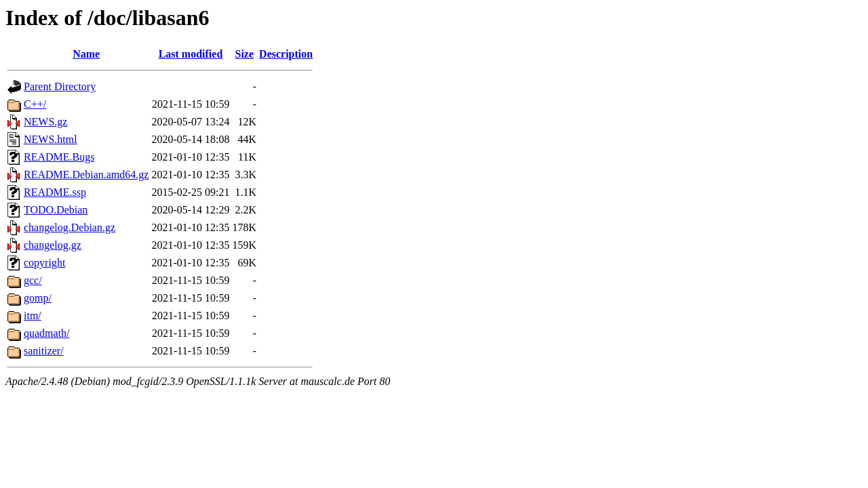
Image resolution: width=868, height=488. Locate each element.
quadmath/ (47, 333)
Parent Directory (60, 86)
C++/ (35, 104)
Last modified (191, 54)
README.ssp (55, 192)
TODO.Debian (56, 210)
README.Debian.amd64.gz (86, 175)
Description (286, 54)
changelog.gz (53, 245)
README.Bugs (59, 157)
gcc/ (33, 280)
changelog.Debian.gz (70, 227)
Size (245, 54)
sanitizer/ (44, 351)
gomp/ (38, 298)
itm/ (33, 316)
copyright (44, 263)
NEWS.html (51, 139)
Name (86, 54)
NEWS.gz (45, 122)
